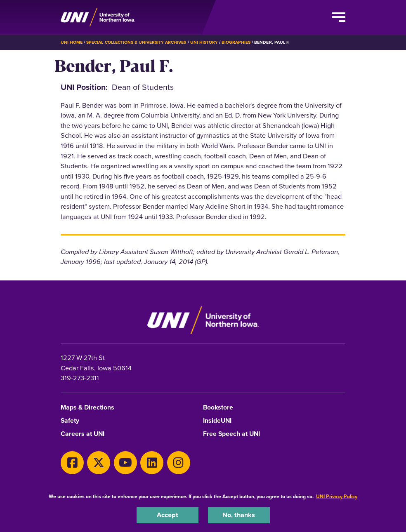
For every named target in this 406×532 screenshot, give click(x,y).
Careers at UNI (83, 434)
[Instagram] (179, 463)
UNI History (204, 42)
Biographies (236, 42)
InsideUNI (217, 421)
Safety (70, 421)
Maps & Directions (87, 408)
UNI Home (72, 42)
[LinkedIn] (152, 463)
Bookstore (218, 408)
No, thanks (239, 515)
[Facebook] (72, 463)
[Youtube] (125, 463)
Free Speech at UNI (231, 434)
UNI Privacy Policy (337, 497)
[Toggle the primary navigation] (339, 17)
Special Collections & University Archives (136, 42)
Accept (168, 515)
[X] (99, 463)
